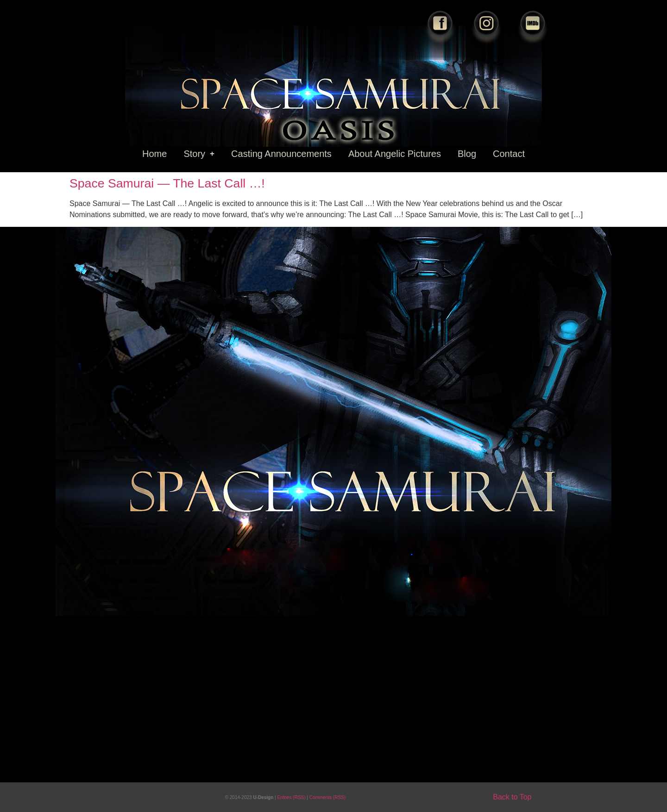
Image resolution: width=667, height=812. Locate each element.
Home (154, 154)
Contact (509, 154)
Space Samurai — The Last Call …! (167, 183)
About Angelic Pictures (395, 154)
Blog (467, 154)
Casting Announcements (281, 154)
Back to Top (512, 797)
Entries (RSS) (292, 797)
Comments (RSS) (327, 797)
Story (199, 154)
